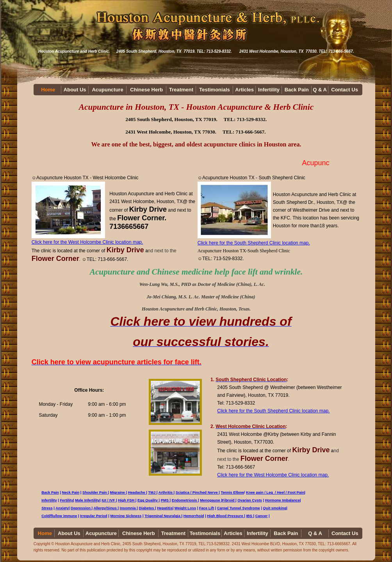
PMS (165, 500)
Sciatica (184, 492)
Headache (137, 492)
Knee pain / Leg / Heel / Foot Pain (275, 492)
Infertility (269, 90)
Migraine (118, 492)
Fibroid (229, 500)
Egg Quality (148, 500)
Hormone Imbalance (282, 500)
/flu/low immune (63, 516)
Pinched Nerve (205, 492)
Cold (45, 516)
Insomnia (128, 508)
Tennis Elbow (232, 492)
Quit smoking (275, 508)
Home (48, 90)
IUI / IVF (108, 500)
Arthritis (166, 492)
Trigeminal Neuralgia (163, 516)
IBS (249, 516)
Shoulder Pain (95, 492)
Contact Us (345, 90)
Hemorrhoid (194, 516)
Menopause (210, 500)
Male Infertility (87, 500)
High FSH (126, 500)
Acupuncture (107, 90)
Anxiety (62, 508)
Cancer (262, 516)
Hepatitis (165, 508)
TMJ (152, 492)
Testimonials (215, 90)
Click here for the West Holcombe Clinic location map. (87, 242)
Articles (244, 90)
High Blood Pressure (225, 516)
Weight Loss (185, 508)
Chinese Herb (146, 90)
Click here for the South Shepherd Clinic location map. (254, 243)
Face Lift (207, 508)
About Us (75, 90)
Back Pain (297, 90)
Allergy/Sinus (105, 508)
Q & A (320, 90)
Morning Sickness (126, 516)
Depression (81, 508)
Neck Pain (71, 492)
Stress (47, 508)
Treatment (181, 90)
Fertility (66, 500)
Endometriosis (184, 500)
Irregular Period (94, 516)
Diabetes (147, 508)
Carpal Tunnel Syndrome (239, 508)
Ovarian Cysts (250, 500)
